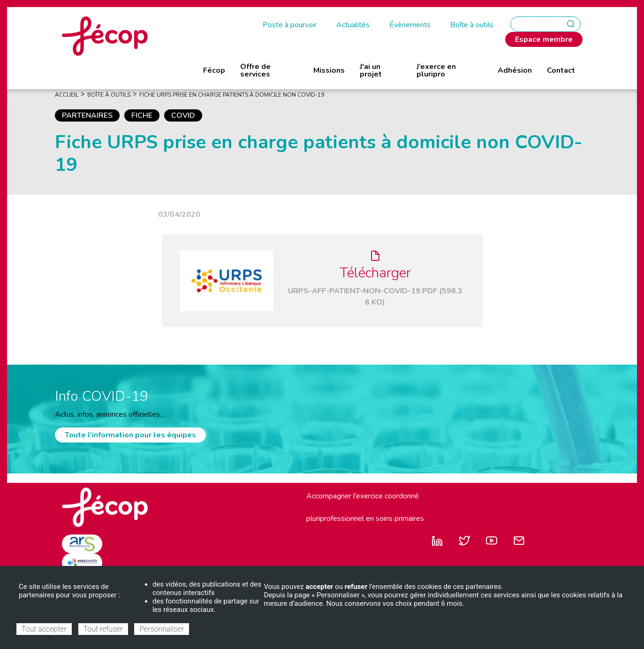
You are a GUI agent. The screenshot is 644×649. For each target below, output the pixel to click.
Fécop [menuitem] (214, 70)
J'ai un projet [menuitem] (371, 70)
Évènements (410, 25)
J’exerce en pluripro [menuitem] (436, 70)
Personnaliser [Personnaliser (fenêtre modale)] (161, 629)
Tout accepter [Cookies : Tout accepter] (44, 629)
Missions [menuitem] (329, 70)
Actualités (353, 25)
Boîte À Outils (109, 95)
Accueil (67, 95)
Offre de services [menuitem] (255, 70)
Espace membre (544, 39)
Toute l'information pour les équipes (130, 435)
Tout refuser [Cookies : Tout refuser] (103, 629)
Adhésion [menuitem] (515, 70)
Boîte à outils (472, 25)
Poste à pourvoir (290, 25)
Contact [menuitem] (561, 70)
